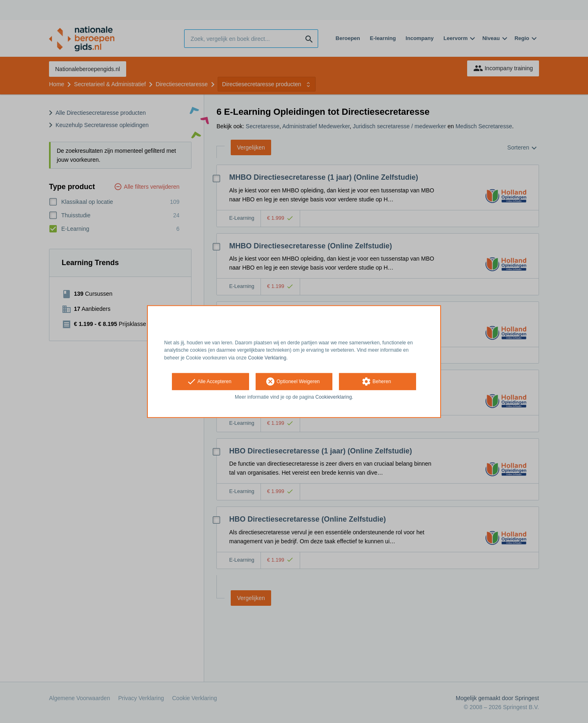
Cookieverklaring (333, 397)
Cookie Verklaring (267, 358)
